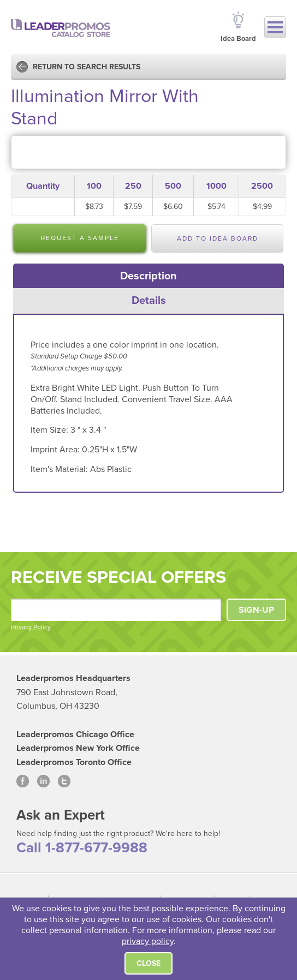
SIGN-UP (256, 610)
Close (148, 963)
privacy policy (148, 941)
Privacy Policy (31, 627)
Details (149, 301)
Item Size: (51, 430)
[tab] (149, 276)
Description (148, 276)
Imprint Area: (56, 450)
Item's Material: (60, 469)
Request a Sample (80, 238)
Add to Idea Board (218, 238)
